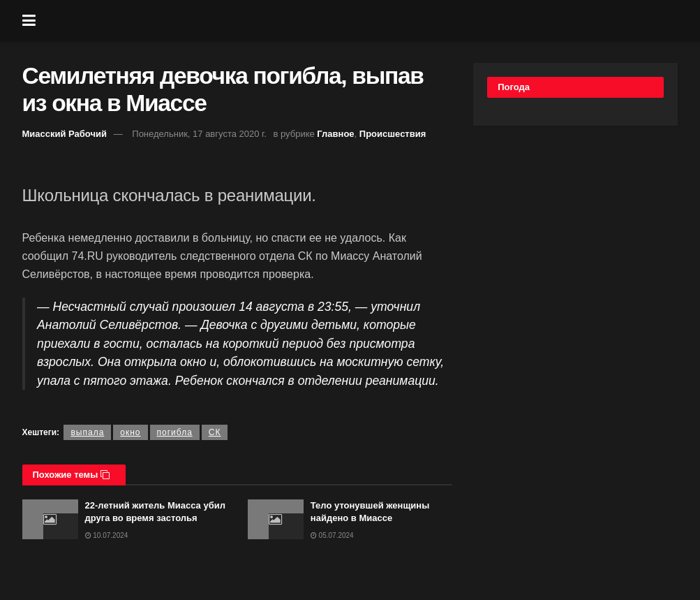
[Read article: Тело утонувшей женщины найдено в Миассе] (276, 519)
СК (215, 432)
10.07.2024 (107, 535)
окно (130, 432)
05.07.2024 (332, 535)
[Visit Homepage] (360, 21)
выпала (87, 432)
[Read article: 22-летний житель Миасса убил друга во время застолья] (50, 519)
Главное (335, 134)
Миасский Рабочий (65, 134)
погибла (175, 432)
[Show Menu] (29, 21)
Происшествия (393, 134)
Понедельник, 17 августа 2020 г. (199, 134)
